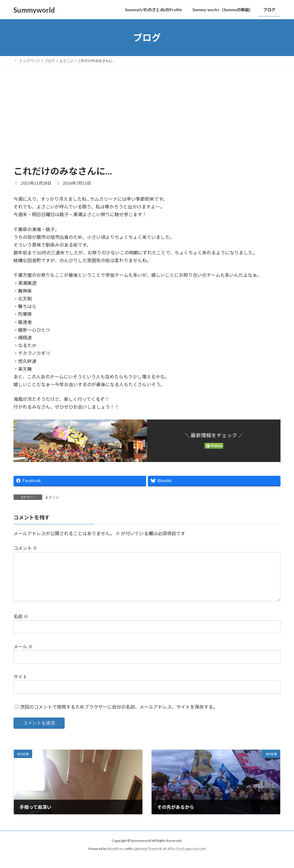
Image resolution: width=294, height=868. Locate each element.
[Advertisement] (147, 122)
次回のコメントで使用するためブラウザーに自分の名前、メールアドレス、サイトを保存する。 (119, 716)
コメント (25, 548)
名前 (21, 626)
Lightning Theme (146, 858)
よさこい (52, 497)
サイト (20, 686)
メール (23, 656)
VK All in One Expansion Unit (184, 858)
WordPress (116, 858)
